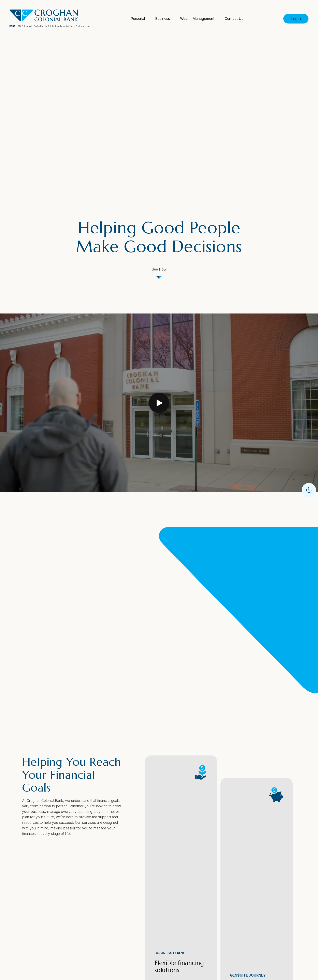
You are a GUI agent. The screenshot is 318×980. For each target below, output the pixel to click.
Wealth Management (197, 19)
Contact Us (234, 19)
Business (163, 19)
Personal (138, 19)
